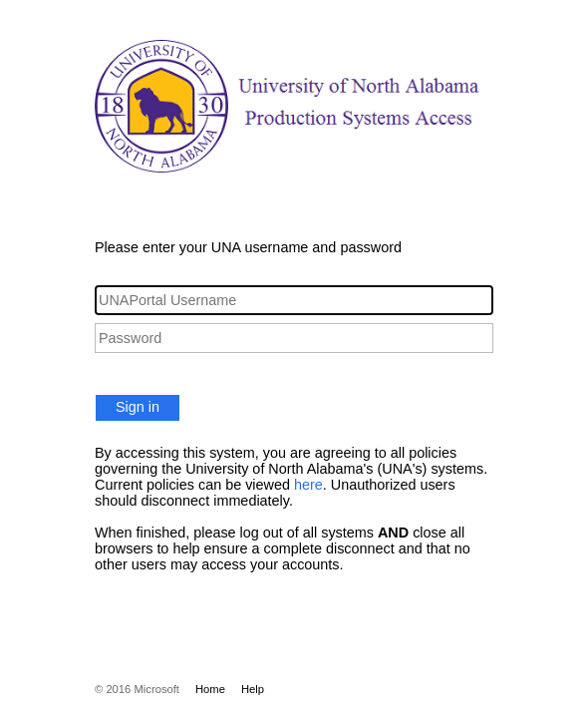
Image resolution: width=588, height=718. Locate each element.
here (308, 485)
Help (253, 689)
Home (210, 689)
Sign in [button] (138, 407)
